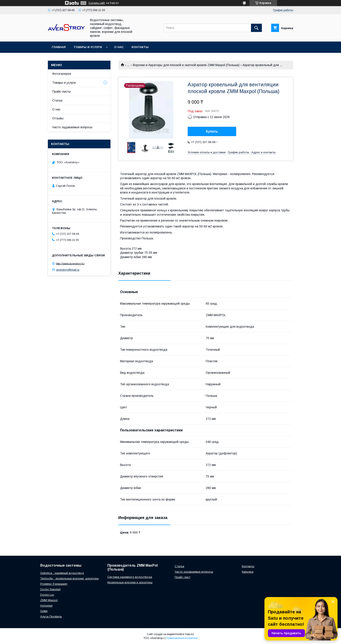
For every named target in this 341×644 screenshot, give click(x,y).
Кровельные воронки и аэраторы (130, 582)
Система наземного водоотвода (130, 577)
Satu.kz (190, 634)
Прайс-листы (62, 92)
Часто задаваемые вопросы (72, 127)
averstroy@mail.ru (68, 270)
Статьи (57, 100)
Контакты (140, 47)
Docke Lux (47, 595)
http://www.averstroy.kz (70, 263)
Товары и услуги (88, 47)
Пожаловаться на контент (182, 638)
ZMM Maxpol (49, 600)
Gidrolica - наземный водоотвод (62, 573)
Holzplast (46, 606)
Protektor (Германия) (54, 584)
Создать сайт (97, 3)
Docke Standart (50, 589)
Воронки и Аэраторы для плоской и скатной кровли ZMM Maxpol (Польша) (186, 65)
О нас (119, 47)
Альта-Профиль (51, 616)
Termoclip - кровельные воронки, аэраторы (69, 578)
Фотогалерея (62, 74)
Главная (59, 47)
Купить (212, 131)
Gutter (44, 611)
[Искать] (256, 28)
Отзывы (58, 118)
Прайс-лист (182, 577)
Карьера (248, 572)
